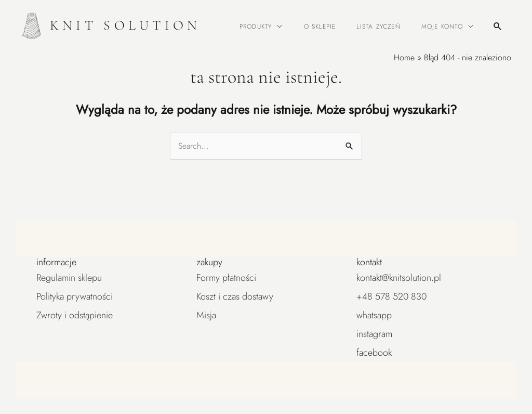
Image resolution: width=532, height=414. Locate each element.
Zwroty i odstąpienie (75, 315)
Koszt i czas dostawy (235, 296)
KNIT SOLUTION (125, 25)
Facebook (374, 353)
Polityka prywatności (75, 296)
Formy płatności (226, 278)
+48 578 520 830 (391, 296)
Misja (206, 315)
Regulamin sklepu (69, 278)
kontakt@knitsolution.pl (399, 278)
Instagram (374, 334)
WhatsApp (374, 315)
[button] (497, 26)
